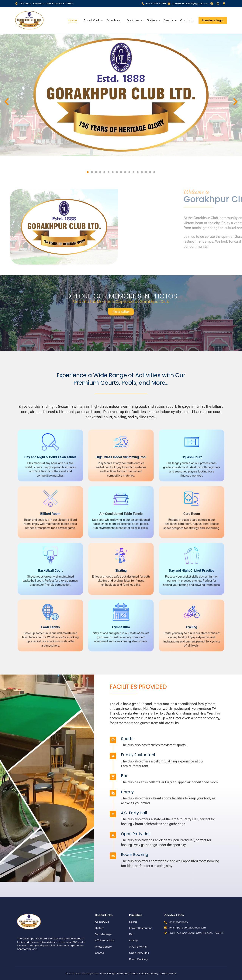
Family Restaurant (220, 755)
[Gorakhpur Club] (29, 20)
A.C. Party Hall (216, 813)
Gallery (152, 20)
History (99, 928)
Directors (113, 20)
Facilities (134, 20)
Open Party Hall (218, 834)
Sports (209, 739)
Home (73, 20)
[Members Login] (213, 20)
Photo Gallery (103, 947)
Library (209, 792)
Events (169, 20)
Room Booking (216, 855)
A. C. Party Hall (138, 947)
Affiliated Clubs (105, 940)
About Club (92, 20)
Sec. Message (103, 934)
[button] (7, 102)
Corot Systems (168, 973)
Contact (186, 20)
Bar (206, 776)
